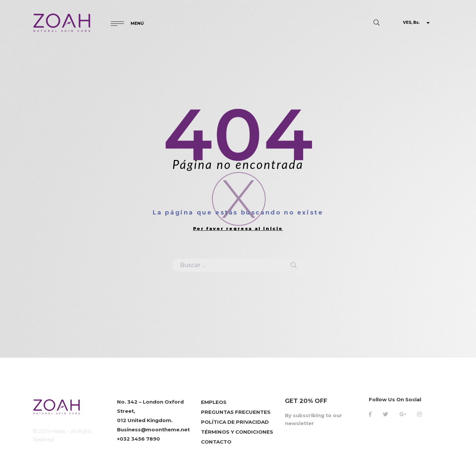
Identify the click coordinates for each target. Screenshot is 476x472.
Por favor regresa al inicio (238, 228)
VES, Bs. (411, 22)
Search (294, 265)
